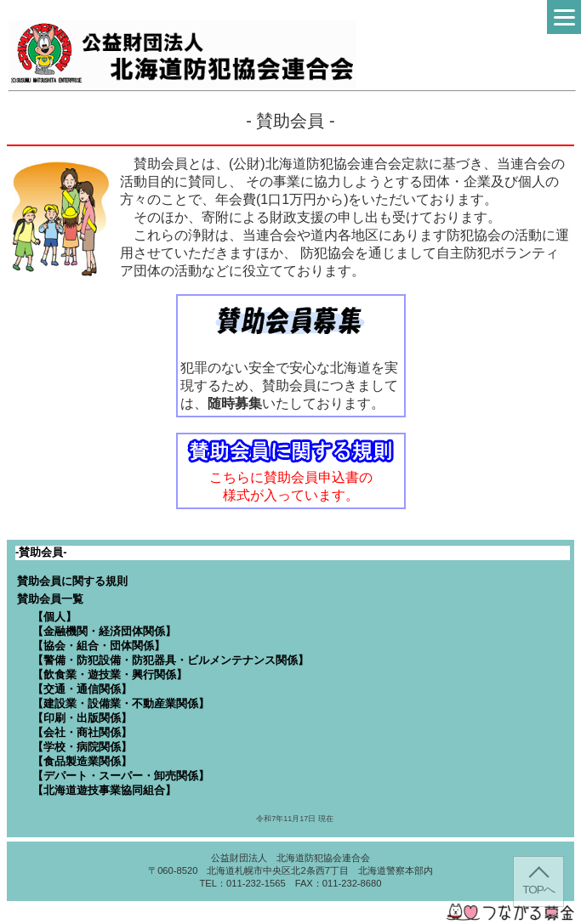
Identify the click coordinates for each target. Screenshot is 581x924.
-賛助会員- (41, 552)
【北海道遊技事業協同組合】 (104, 790)
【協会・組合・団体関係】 (99, 646)
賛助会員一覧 (50, 599)
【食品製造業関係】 (82, 761)
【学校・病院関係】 (82, 747)
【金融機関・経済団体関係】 (104, 631)
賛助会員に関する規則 (72, 581)
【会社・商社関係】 (82, 732)
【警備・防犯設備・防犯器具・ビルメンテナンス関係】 (171, 660)
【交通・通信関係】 (82, 689)
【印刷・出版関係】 (82, 718)
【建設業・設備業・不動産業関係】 (121, 703)
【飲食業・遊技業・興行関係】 (110, 675)
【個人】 (54, 617)
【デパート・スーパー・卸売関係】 (121, 776)
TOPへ (538, 890)
